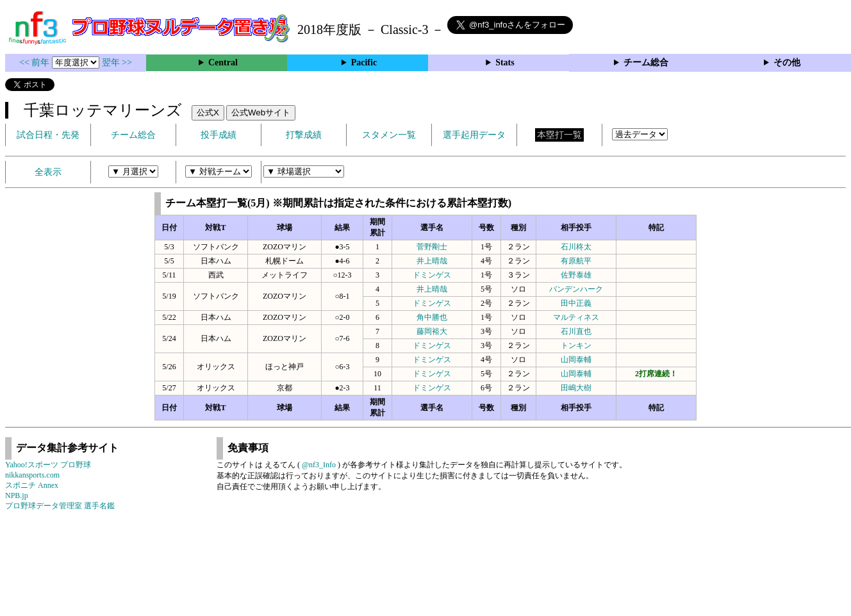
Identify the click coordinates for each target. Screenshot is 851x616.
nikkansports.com (32, 475)
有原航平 (576, 261)
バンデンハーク (576, 289)
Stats (505, 62)
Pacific (364, 62)
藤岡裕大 (432, 331)
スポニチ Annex (32, 485)
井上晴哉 (432, 261)
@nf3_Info (319, 465)
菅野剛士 (432, 247)
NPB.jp (17, 495)
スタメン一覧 (389, 135)
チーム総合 (646, 62)
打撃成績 (304, 135)
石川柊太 (576, 247)
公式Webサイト (261, 112)
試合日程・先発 (48, 135)
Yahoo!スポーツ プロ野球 (48, 465)
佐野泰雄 (576, 275)
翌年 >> (117, 62)
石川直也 (576, 331)
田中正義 (576, 303)
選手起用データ (474, 135)
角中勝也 (432, 317)
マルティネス (576, 317)
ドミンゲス (432, 275)
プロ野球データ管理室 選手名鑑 (60, 506)
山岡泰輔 (576, 360)
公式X (208, 112)
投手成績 (219, 135)
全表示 (48, 172)
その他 (787, 62)
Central (223, 62)
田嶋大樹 (576, 388)
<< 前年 (36, 62)
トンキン (576, 345)
